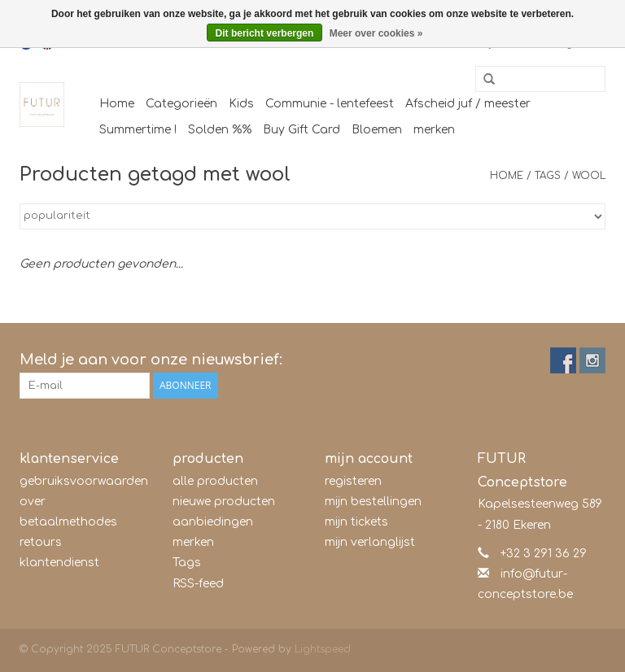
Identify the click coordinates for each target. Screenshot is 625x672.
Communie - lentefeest (330, 104)
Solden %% (220, 130)
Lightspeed (323, 649)
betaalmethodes (68, 522)
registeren (353, 481)
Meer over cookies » (376, 33)
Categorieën (181, 104)
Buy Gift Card (302, 130)
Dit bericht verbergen (265, 33)
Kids (241, 104)
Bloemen (377, 130)
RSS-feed (198, 584)
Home (117, 104)
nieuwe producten (224, 502)
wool (589, 176)
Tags (548, 176)
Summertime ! (138, 130)
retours (41, 542)
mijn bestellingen (373, 502)
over (33, 502)
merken (434, 130)
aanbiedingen (213, 522)
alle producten (215, 481)
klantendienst (59, 563)
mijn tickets (356, 522)
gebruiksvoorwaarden (84, 481)
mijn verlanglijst (370, 542)
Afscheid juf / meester (468, 104)
